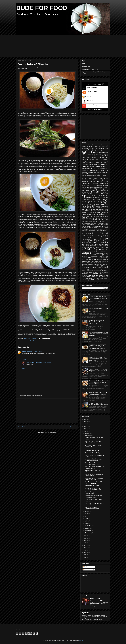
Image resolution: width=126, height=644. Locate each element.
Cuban (101, 178)
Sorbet (96, 256)
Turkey (84, 272)
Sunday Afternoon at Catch (92, 486)
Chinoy (107, 167)
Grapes (105, 208)
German (84, 208)
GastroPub (98, 206)
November (88, 531)
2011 (85, 419)
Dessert (84, 183)
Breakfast (105, 156)
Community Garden (94, 174)
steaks (100, 261)
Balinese (84, 150)
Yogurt (88, 280)
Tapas (83, 266)
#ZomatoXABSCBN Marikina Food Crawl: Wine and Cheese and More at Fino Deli (98, 334)
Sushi (92, 263)
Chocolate (87, 169)
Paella (89, 234)
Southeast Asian (94, 258)
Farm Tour (90, 194)
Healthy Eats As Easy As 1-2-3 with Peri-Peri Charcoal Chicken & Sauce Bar (99, 310)
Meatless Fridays (86, 226)
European (86, 192)
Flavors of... (104, 196)
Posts (85, 567)
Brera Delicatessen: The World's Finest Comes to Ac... (94, 483)
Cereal (105, 162)
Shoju (83, 255)
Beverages (105, 152)
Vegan (105, 272)
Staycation (85, 261)
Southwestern (105, 258)
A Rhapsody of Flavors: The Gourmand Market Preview (93, 489)
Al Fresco (105, 145)
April (87, 514)
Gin (90, 208)
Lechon (95, 222)
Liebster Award (105, 222)
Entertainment (105, 191)
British (88, 158)
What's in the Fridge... (93, 277)
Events (93, 192)
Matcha (105, 225)
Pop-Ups (92, 239)
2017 (85, 536)
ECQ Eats (86, 190)
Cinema (96, 169)
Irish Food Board (99, 216)
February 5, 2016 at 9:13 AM (34, 351)
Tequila (93, 268)
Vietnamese (92, 275)
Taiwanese (91, 264)
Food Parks (93, 203)
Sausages (92, 251)
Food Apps (97, 198)
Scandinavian (103, 251)
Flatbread (96, 196)
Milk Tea (84, 229)
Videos (105, 274)
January (87, 433)
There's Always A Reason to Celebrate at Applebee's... (92, 464)
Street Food (106, 261)
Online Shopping (97, 232)
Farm (101, 192)
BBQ (104, 150)
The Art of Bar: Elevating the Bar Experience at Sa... (94, 496)
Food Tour (100, 203)
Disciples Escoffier (96, 187)
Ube (96, 272)
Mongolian (86, 231)
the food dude (95, 615)
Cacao (97, 159)
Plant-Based (85, 239)
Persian (104, 235)
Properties (87, 244)
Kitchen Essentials (86, 220)
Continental (85, 177)
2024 (85, 552)
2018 (85, 538)
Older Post (73, 427)
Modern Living (105, 229)
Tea (97, 266)
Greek (83, 209)
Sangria (84, 251)
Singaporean (98, 255)
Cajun (106, 159)
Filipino (85, 195)
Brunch (94, 158)
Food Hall (100, 201)
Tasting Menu (91, 266)
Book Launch (97, 154)
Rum (96, 247)
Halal (89, 209)
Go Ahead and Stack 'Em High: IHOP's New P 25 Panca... (93, 460)
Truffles (104, 271)
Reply (23, 356)
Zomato (95, 280)
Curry (90, 181)
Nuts (83, 232)
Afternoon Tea (91, 145)
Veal (100, 272)
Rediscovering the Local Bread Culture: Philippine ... (93, 442)
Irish (92, 216)
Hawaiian (100, 209)
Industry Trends (85, 216)
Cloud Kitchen (103, 169)
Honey (103, 211)
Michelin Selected (88, 228)
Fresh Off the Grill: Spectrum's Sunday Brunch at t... (93, 471)
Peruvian (84, 237)
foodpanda (89, 205)
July (86, 521)
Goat (95, 208)
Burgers (84, 159)
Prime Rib (93, 241)
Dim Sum (87, 185)
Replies (25, 359)
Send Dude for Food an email (90, 69)
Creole (89, 178)
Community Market (96, 176)
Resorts (106, 246)
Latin (83, 222)
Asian (95, 146)
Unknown (24, 351)
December (88, 533)
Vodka (100, 275)
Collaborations (91, 172)
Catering (91, 162)
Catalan (84, 162)
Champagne (85, 165)
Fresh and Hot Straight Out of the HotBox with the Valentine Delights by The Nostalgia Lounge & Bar (98, 371)
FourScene (97, 205)
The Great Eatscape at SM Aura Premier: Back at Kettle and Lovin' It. (98, 298)
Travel (88, 271)
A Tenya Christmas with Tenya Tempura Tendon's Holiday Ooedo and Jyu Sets (98, 359)
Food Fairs (90, 201)
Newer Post (21, 427)
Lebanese (89, 222)
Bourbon (91, 156)
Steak (92, 261)
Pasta (102, 234)
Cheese (102, 164)
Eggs (99, 191)
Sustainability (99, 263)
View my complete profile (89, 607)
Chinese (98, 167)
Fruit (83, 206)
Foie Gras (88, 198)
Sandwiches (100, 249)
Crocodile (95, 178)
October (87, 528)
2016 (85, 431)
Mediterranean (97, 226)
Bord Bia (84, 156)
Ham (94, 209)
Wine (98, 278)
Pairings (96, 234)
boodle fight (89, 154)
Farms (97, 194)
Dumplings (100, 189)
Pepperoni (98, 235)
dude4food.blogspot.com (99, 619)
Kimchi (105, 218)
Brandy (98, 156)
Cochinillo (84, 171)
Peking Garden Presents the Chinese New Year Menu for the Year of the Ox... (98, 322)
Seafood (85, 253)
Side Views (89, 255)
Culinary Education (97, 180)
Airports (99, 145)
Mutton (98, 231)
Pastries (84, 235)
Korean (94, 220)
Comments (87, 570)
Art (89, 147)
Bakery (102, 148)
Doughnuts (84, 189)
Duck (91, 189)
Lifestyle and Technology (90, 223)
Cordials (107, 177)
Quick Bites (98, 244)
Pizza (102, 237)
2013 (85, 424)
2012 (85, 422)
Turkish (91, 272)
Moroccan (93, 231)
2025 (85, 555)
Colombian (99, 172)
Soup (101, 256)
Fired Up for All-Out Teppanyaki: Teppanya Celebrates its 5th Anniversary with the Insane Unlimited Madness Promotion (98, 346)
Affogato (84, 145)
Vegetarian (95, 274)
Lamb (103, 220)
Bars (90, 150)
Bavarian (99, 150)
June (87, 519)
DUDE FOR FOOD (42, 8)
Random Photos (89, 246)
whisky (91, 278)
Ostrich (105, 232)
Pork (31, 341)
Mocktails (98, 229)
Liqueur (101, 223)
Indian (93, 215)
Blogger (81, 640)
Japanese (27, 341)
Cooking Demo (99, 177)
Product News (92, 242)
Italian (106, 216)
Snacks (107, 255)
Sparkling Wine (101, 260)
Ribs (86, 247)
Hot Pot (90, 213)
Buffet (102, 158)
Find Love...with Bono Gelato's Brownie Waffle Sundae (93, 450)
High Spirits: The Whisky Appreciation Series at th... (93, 508)
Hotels (97, 212)
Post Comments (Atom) (50, 433)
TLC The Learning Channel (95, 269)
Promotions (105, 242)
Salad (87, 249)
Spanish (88, 259)
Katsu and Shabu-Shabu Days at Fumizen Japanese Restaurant (98, 393)
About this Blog (86, 66)
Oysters (84, 234)
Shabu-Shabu (99, 253)
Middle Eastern (98, 228)
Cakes (83, 161)
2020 (85, 543)
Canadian (97, 161)
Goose (100, 208)
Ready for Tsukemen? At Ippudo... (94, 453)
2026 (85, 557)
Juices (99, 218)
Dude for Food (27, 339)
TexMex (100, 268)
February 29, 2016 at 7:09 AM (44, 362)
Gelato (104, 206)
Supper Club (86, 263)
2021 (85, 545)
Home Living (96, 211)
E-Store (107, 189)
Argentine (84, 147)
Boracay (104, 154)
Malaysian (91, 225)
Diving (105, 187)
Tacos (83, 264)
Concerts (105, 176)
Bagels (96, 148)
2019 (85, 541)
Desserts (95, 183)
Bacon (90, 148)
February (88, 435)
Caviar (98, 162)
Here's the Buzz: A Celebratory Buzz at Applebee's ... (95, 467)
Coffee (102, 170)
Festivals (103, 194)
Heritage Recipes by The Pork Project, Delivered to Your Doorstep (99, 404)
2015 (85, 429)
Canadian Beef (104, 161)
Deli (104, 181)
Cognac (84, 172)
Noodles (104, 231)
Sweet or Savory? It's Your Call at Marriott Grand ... (94, 493)
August (87, 523)
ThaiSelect (84, 269)
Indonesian (102, 215)
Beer (95, 152)
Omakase (89, 232)
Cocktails (92, 170)
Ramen (35, 341)
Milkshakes (91, 229)
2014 (85, 426)
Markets (99, 225)
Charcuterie (94, 164)
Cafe (101, 159)
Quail (92, 244)
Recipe (99, 246)
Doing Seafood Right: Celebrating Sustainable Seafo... (94, 479)
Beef (23, 341)
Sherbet (105, 253)
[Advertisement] (58, 45)
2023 (85, 550)
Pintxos (97, 237)
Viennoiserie (84, 275)
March (87, 512)
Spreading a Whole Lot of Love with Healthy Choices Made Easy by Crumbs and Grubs (99, 382)
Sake (107, 247)
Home (47, 427)
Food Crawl (106, 198)
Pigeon (91, 237)
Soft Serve (91, 256)
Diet (108, 184)
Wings (105, 278)
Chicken (85, 167)
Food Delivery (97, 199)
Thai (105, 267)
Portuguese (85, 241)
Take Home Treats (101, 264)
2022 (85, 548)
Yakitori (83, 280)
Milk (106, 228)
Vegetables (85, 274)
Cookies (91, 177)
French (104, 204)
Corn (85, 178)
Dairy (97, 181)
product (83, 243)
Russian (102, 247)
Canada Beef (90, 161)
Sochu (85, 256)
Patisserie (91, 235)
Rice (91, 247)
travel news (97, 271)
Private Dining (102, 241)
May (86, 516)
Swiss (105, 263)
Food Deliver (87, 199)
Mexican (106, 226)
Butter (93, 159)
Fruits (89, 206)
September (88, 526)
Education (94, 191)
